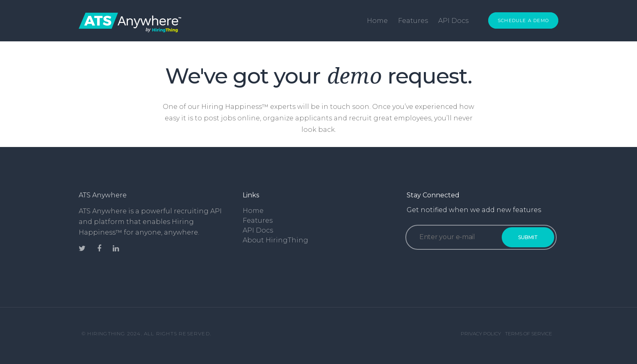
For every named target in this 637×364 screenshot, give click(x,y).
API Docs (453, 21)
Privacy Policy (481, 333)
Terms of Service (529, 333)
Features (413, 21)
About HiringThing (275, 240)
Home (377, 21)
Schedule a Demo (523, 20)
